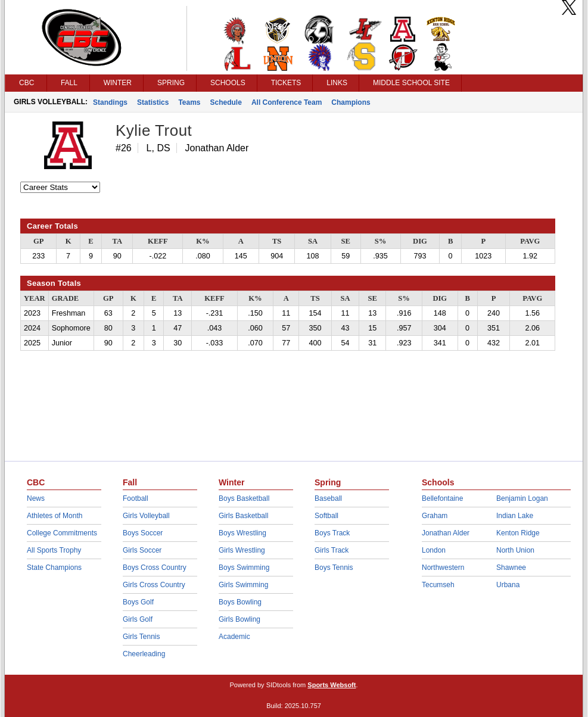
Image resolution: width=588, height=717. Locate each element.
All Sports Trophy (54, 550)
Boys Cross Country (155, 568)
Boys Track (332, 533)
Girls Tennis (141, 637)
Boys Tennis (334, 568)
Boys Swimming (244, 568)
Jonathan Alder (446, 533)
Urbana (508, 585)
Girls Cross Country (154, 585)
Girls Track (332, 550)
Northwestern (443, 568)
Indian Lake (515, 516)
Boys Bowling (240, 602)
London (434, 550)
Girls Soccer (142, 550)
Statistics (153, 102)
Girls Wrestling (242, 550)
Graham (435, 516)
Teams (189, 102)
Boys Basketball (244, 498)
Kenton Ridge (518, 533)
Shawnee (511, 568)
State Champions (54, 568)
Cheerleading (144, 654)
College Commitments (62, 533)
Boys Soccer (143, 533)
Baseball (328, 498)
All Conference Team (287, 102)
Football (136, 498)
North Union (515, 550)
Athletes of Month (55, 516)
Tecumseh (438, 585)
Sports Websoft (332, 685)
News (36, 498)
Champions (351, 102)
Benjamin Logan (522, 498)
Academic (234, 637)
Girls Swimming (243, 585)
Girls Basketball (243, 516)
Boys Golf (138, 602)
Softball (326, 516)
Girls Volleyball (146, 516)
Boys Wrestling (242, 533)
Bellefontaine (442, 498)
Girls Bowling (239, 619)
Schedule (226, 102)
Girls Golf (138, 619)
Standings (110, 102)
